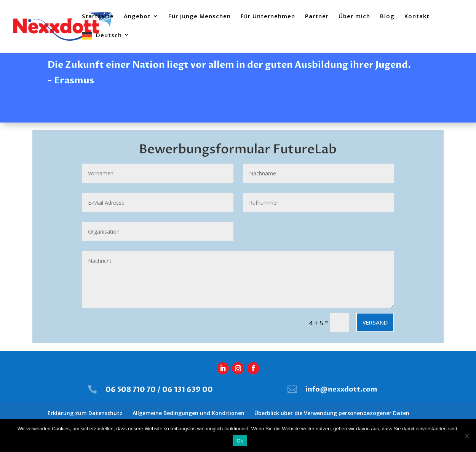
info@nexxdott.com (341, 389)
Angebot (137, 17)
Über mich (354, 17)
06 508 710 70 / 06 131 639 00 (159, 390)
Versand (375, 322)
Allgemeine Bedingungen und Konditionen (188, 413)
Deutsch (109, 35)
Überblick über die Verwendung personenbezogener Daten (332, 413)
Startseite (98, 17)
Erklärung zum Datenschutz (85, 413)
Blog (387, 17)
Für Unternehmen (268, 17)
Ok (240, 441)
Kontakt (417, 17)
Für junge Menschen (200, 17)
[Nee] (466, 436)
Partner (317, 17)
